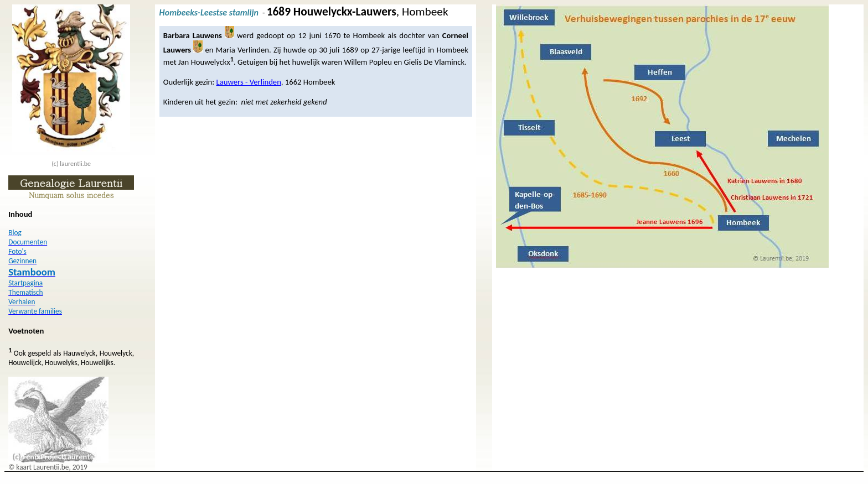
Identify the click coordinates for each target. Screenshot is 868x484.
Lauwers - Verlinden (249, 82)
